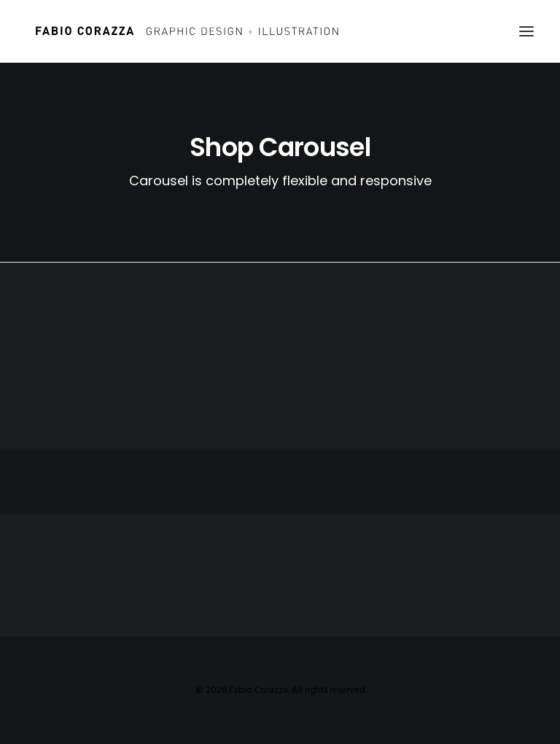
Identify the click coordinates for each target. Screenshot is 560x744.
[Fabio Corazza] (187, 31)
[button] (526, 31)
